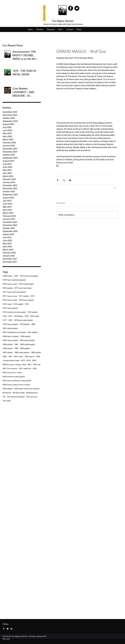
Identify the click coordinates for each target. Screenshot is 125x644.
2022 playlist (8, 389)
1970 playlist (8, 288)
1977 (5, 320)
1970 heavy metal (10, 284)
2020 (34, 360)
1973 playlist (32, 312)
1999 (38, 356)
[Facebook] (71, 8)
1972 (32, 296)
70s (4, 397)
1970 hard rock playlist (29, 276)
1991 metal (18, 356)
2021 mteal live (25, 368)
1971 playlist (24, 296)
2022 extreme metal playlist (14, 377)
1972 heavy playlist (26, 300)
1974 (5, 316)
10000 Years (8, 276)
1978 (10, 320)
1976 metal (35, 316)
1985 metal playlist (27, 344)
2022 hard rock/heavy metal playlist (17, 381)
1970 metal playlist (26, 284)
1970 (16, 276)
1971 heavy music (10, 296)
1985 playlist (8, 348)
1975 (10, 316)
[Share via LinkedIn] (70, 180)
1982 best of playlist (11, 336)
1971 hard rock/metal (23, 288)
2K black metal (19, 393)
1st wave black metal (11, 360)
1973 (27, 304)
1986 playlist (25, 348)
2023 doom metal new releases (27, 389)
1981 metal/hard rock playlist (14, 332)
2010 (23, 360)
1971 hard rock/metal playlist (14, 292)
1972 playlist (18, 304)
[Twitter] (77, 8)
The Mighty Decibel (62, 21)
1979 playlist (25, 324)
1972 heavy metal (10, 300)
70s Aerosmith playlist (16, 397)
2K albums (7, 393)
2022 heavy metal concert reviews (16, 385)
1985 (16, 344)
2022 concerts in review (12, 373)
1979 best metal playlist (23, 320)
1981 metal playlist (10, 328)
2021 (30, 365)
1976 (26, 316)
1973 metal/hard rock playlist (14, 312)
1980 (33, 324)
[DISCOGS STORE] (44, 13)
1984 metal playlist (27, 340)
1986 (16, 348)
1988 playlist (36, 352)
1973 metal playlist (10, 308)
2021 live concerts (10, 368)
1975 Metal (18, 316)
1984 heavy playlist (10, 340)
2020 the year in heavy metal (14, 365)
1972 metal (7, 304)
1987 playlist (8, 352)
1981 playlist (32, 332)
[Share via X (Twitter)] (64, 180)
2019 (29, 360)
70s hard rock (32, 397)
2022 (35, 368)
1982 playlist (25, 336)
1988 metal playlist (22, 352)
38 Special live (32, 393)
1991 (10, 356)
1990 (5, 356)
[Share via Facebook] (58, 180)
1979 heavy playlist (10, 324)
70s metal (7, 401)
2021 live (37, 365)
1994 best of (29, 356)
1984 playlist (8, 344)
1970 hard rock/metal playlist (14, 280)
